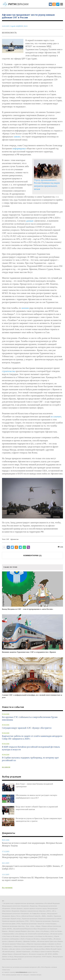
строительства (8, 371)
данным (30, 221)
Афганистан (14, 539)
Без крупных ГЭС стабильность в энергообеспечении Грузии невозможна (30, 718)
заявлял (17, 137)
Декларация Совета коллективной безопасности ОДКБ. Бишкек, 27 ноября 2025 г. (32, 867)
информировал (19, 148)
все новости (6, 767)
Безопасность (9, 33)
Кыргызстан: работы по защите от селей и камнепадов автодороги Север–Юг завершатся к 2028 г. (32, 737)
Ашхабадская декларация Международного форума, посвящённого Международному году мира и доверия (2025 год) (32, 856)
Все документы (7, 888)
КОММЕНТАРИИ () (32, 555)
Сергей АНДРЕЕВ (17, 26)
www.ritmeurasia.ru (21, 972)
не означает (56, 417)
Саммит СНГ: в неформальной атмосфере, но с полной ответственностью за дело (32, 678)
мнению (25, 308)
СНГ (8, 539)
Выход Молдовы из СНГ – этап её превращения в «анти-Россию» (32, 591)
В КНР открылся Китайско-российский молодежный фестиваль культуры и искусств (31, 748)
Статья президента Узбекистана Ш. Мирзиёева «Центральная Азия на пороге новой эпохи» (32, 879)
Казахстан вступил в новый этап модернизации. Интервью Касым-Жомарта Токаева (32, 844)
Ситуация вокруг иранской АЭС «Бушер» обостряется (27, 728)
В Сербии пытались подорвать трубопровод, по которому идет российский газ (30, 759)
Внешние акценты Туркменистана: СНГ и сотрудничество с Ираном (32, 634)
